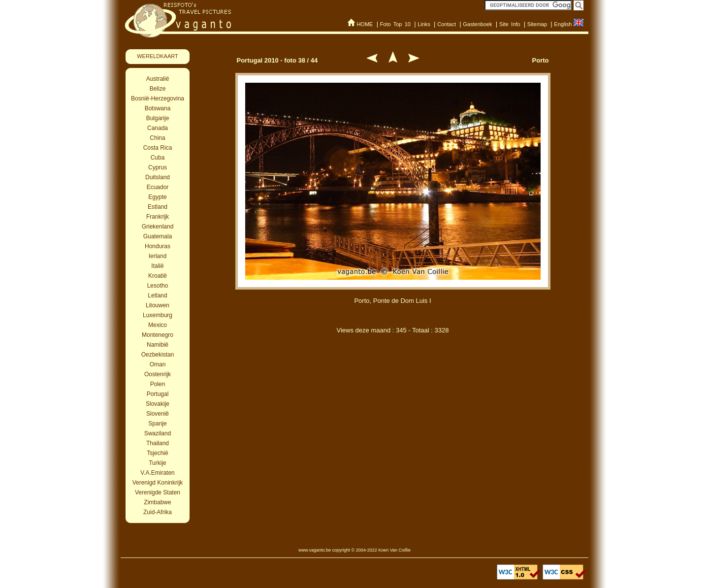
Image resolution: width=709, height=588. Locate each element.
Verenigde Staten (158, 492)
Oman (158, 364)
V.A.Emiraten (158, 473)
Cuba (158, 158)
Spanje (157, 424)
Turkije (158, 463)
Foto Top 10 (395, 24)
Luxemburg (158, 315)
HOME (365, 24)
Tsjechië (157, 453)
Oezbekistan (158, 355)
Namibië (158, 345)
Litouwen (158, 305)
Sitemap (537, 24)
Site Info (510, 24)
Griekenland (158, 227)
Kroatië (158, 276)
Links (424, 24)
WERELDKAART (158, 56)
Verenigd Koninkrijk (158, 483)
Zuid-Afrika (158, 512)
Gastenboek (477, 24)
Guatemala (158, 236)
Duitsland (158, 177)
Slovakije (158, 404)
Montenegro (158, 335)
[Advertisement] (393, 393)
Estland (158, 207)
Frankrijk (158, 217)
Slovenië (158, 414)
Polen (158, 384)
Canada (158, 128)
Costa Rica (158, 148)
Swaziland (158, 433)
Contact (447, 24)
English (563, 24)
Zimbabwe (157, 502)
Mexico (158, 325)
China (157, 138)
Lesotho (158, 286)
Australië (158, 79)
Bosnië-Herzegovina (158, 98)
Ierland (158, 256)
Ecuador (158, 187)
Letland (157, 295)
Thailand (158, 443)
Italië (157, 266)
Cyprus (158, 167)
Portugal (158, 394)
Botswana (158, 108)
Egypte (157, 197)
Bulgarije (158, 118)
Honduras (158, 246)
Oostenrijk (158, 374)
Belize (158, 89)
